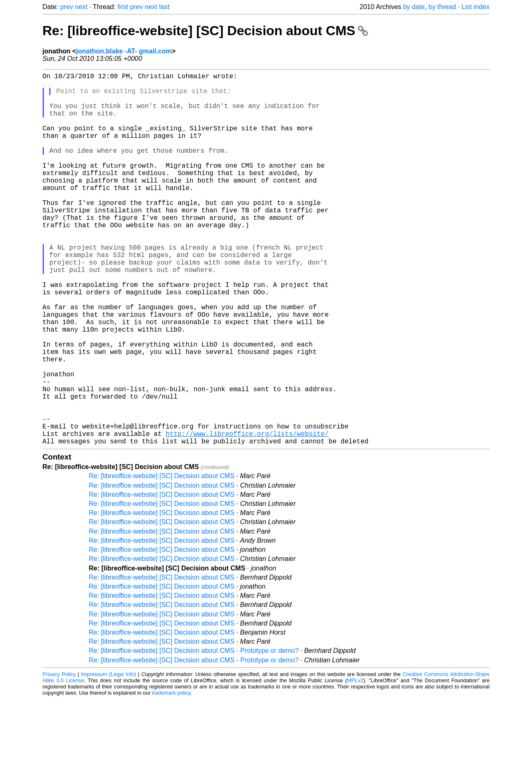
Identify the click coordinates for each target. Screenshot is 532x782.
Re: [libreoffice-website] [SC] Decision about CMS (205, 31)
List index (476, 7)
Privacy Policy (59, 757)
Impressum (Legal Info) (108, 757)
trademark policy (171, 776)
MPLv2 (355, 763)
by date (414, 7)
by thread (442, 7)
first (123, 7)
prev (66, 7)
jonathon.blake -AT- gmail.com (124, 51)
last (164, 7)
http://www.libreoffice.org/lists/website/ (247, 515)
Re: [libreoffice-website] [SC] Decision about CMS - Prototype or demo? (194, 733)
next (81, 7)
